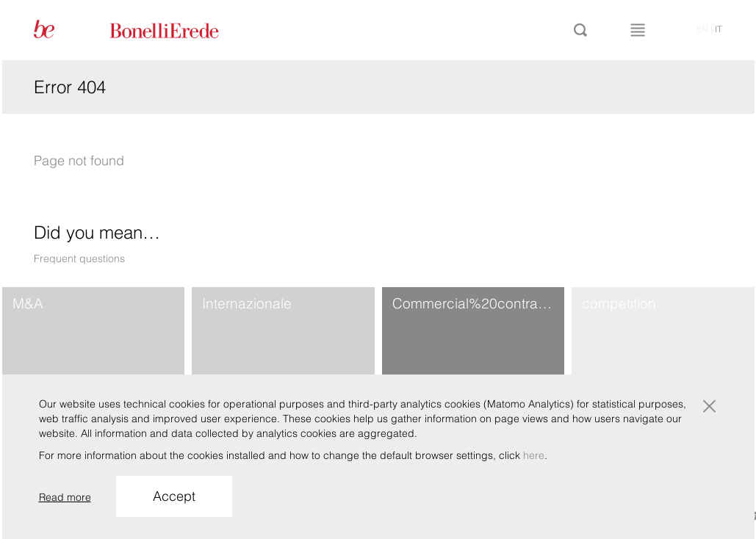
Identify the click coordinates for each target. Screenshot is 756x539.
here (534, 455)
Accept (174, 496)
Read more (65, 497)
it (719, 29)
